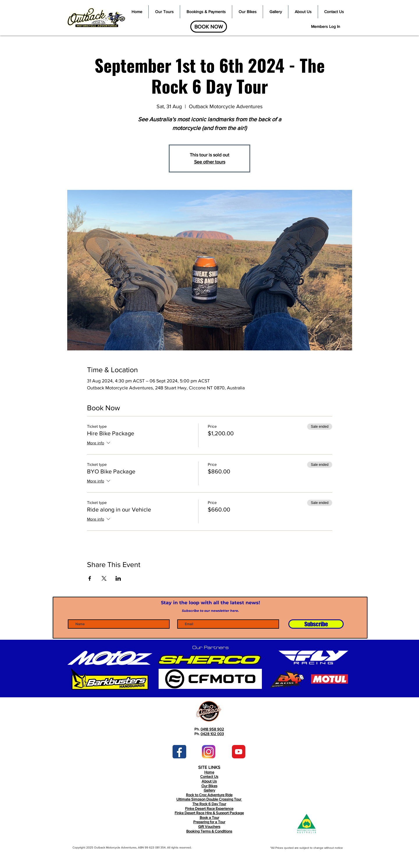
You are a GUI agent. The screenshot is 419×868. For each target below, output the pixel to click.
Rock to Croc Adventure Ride (209, 795)
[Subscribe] (316, 624)
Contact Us (209, 777)
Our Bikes (209, 786)
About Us (209, 781)
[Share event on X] (104, 578)
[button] (164, 12)
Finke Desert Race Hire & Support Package (209, 813)
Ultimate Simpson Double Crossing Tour (209, 799)
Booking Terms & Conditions (209, 831)
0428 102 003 (212, 734)
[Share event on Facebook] (90, 578)
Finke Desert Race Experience (209, 809)
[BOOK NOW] (209, 27)
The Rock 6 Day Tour (209, 804)
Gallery (209, 790)
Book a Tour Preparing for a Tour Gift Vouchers (209, 822)
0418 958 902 (212, 729)
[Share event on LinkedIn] (118, 578)
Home (209, 772)
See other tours (210, 162)
